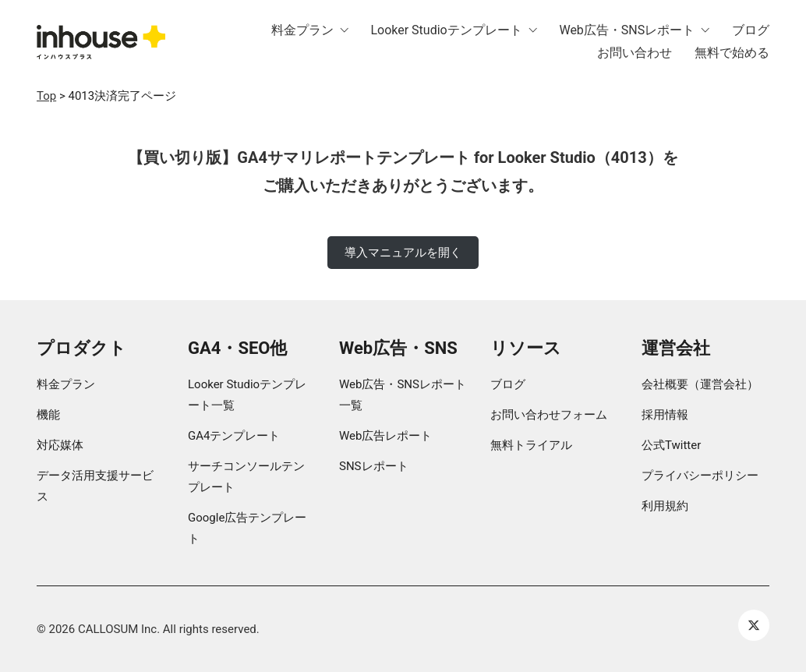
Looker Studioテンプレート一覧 (247, 395)
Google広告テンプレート (247, 528)
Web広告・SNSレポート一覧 (403, 395)
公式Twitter (671, 445)
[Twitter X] (754, 625)
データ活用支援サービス (95, 486)
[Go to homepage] (101, 42)
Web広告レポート (385, 436)
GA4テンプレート (234, 436)
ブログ (508, 384)
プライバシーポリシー (700, 476)
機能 (48, 415)
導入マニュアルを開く (403, 253)
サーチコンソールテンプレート (246, 477)
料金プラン (66, 384)
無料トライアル (531, 445)
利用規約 (665, 506)
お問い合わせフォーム (549, 415)
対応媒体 (60, 445)
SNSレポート (374, 466)
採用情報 (665, 415)
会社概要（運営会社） (700, 384)
